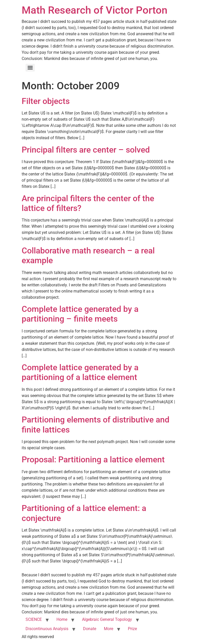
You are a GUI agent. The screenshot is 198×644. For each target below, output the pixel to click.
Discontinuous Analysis (47, 629)
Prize (132, 629)
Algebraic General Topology (107, 619)
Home (62, 619)
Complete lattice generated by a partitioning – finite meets (80, 314)
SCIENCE (34, 619)
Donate (90, 629)
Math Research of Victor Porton (94, 10)
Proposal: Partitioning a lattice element (93, 460)
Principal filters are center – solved (86, 150)
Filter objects (46, 101)
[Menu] (30, 68)
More (109, 629)
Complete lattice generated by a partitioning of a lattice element (80, 372)
